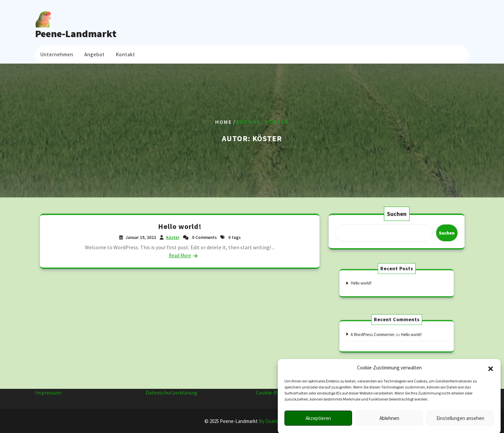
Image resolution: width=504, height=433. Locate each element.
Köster (173, 237)
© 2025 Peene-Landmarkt (252, 421)
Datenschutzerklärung (172, 389)
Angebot (95, 53)
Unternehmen (57, 53)
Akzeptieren (318, 424)
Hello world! (180, 227)
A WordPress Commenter (378, 335)
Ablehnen (389, 424)
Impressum (48, 389)
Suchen (397, 214)
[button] (491, 374)
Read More (180, 255)
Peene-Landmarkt (76, 33)
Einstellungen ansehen (460, 424)
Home (224, 122)
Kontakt (125, 53)
